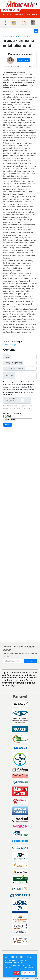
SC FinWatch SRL (26, 979)
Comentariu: (9, 376)
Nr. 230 (18, 37)
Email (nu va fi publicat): (13, 363)
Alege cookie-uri (28, 973)
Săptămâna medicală (8, 37)
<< (36, 31)
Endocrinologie (26, 37)
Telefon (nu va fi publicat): (14, 368)
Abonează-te (31, 661)
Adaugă (8, 425)
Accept (16, 973)
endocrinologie (11, 345)
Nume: (7, 357)
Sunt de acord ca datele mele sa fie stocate (18, 400)
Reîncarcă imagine (10, 420)
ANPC (36, 979)
